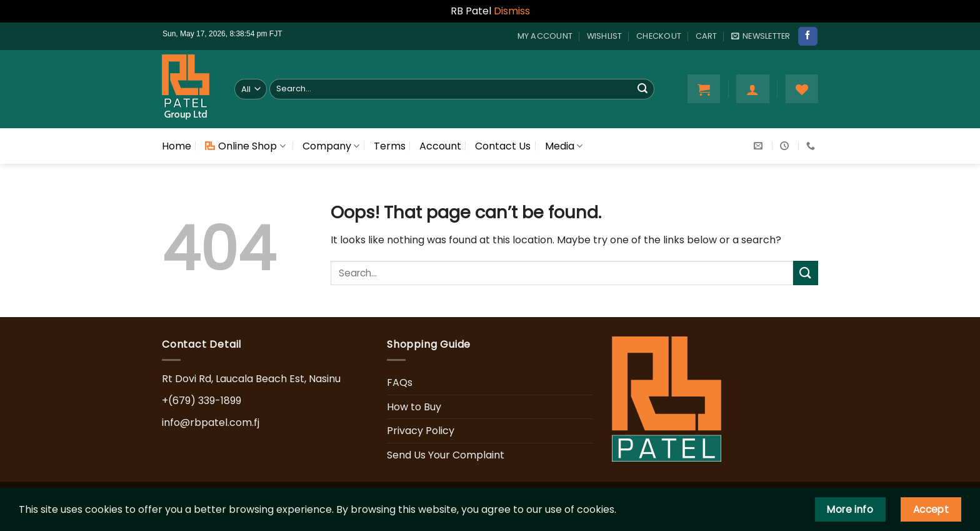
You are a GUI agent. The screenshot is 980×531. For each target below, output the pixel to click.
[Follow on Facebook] (807, 36)
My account (545, 36)
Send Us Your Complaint (446, 455)
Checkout (659, 36)
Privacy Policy (421, 431)
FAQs (400, 382)
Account (440, 146)
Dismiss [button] (512, 11)
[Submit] (642, 89)
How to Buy (414, 407)
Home (177, 146)
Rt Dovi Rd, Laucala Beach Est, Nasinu (251, 379)
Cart (707, 36)
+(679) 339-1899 (202, 401)
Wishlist (605, 36)
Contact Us (503, 146)
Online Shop (245, 146)
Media (564, 146)
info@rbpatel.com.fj (211, 422)
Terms (390, 146)
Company (331, 146)
